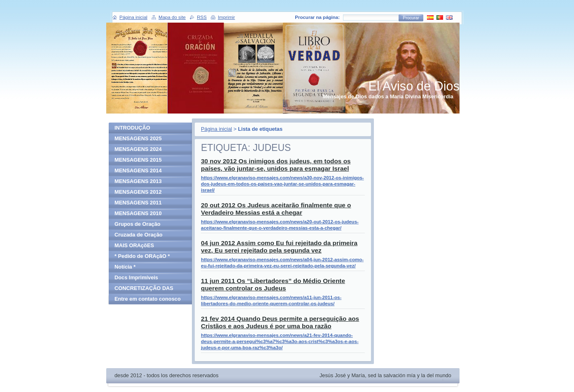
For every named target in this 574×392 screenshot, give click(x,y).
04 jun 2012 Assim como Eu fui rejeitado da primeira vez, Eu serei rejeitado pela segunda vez (279, 247)
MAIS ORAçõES (134, 245)
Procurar (411, 18)
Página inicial (216, 129)
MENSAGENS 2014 (138, 170)
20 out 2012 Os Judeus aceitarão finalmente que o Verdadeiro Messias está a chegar (276, 209)
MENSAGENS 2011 (138, 203)
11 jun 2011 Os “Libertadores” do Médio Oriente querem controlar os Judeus (273, 284)
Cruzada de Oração (139, 235)
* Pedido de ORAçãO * (142, 256)
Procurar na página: (317, 17)
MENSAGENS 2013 (138, 181)
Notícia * (125, 267)
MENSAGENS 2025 (138, 138)
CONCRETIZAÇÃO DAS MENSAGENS (144, 289)
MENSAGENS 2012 (138, 192)
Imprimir (226, 17)
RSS (202, 17)
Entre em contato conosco (148, 299)
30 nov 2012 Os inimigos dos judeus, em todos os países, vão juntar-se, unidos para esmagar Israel (276, 165)
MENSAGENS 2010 (138, 213)
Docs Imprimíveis (136, 277)
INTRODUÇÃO (132, 128)
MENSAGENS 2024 (138, 149)
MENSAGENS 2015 (138, 160)
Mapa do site (172, 17)
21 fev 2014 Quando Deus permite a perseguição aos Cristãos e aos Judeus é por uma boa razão (280, 322)
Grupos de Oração (138, 224)
